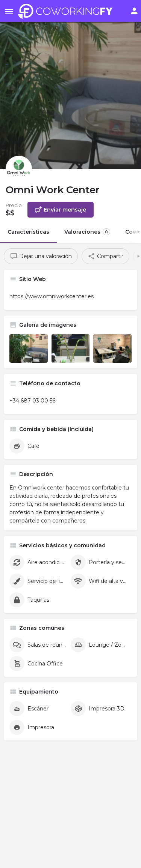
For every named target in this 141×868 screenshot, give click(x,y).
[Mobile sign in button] (134, 11)
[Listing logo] (19, 169)
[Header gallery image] (70, 84)
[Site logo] (67, 11)
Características (28, 232)
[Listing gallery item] (29, 348)
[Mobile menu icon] (9, 11)
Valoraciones (87, 232)
